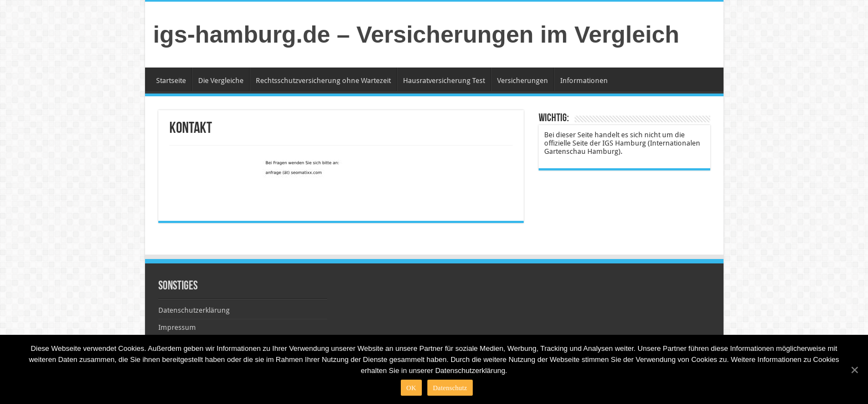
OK (411, 388)
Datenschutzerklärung (194, 310)
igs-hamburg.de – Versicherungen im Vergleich (417, 34)
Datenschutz (450, 388)
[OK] (854, 370)
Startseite (171, 81)
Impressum (177, 327)
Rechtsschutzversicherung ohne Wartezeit (323, 81)
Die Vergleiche (221, 81)
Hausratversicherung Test (444, 81)
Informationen (584, 81)
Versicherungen (523, 81)
